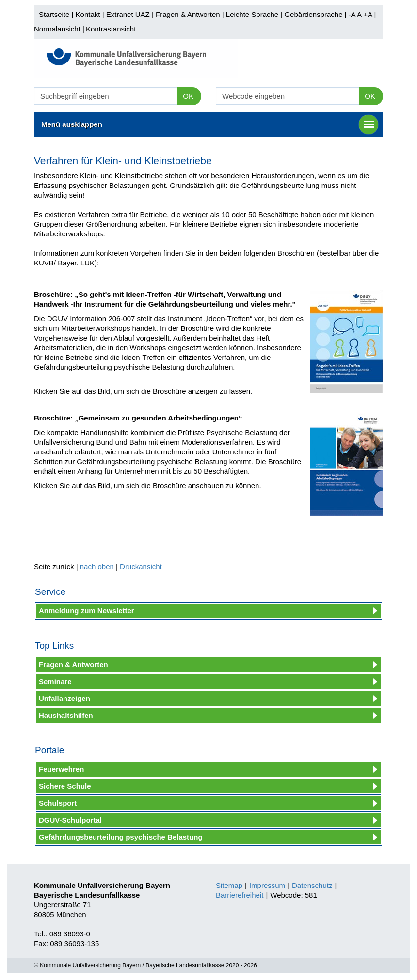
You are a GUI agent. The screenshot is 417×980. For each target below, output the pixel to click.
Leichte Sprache (252, 14)
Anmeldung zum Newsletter (87, 611)
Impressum (267, 885)
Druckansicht (141, 567)
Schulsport (58, 803)
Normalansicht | (59, 29)
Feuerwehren (61, 769)
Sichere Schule (65, 786)
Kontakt (88, 14)
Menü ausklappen (210, 124)
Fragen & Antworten (188, 14)
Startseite (54, 14)
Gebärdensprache (313, 14)
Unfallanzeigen (64, 698)
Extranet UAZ (128, 14)
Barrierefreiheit (240, 895)
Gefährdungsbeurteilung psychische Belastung (121, 837)
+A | (369, 14)
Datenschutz (312, 885)
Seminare (55, 681)
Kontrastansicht (111, 29)
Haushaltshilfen (66, 715)
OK (188, 96)
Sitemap (229, 885)
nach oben (97, 567)
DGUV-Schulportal (70, 820)
